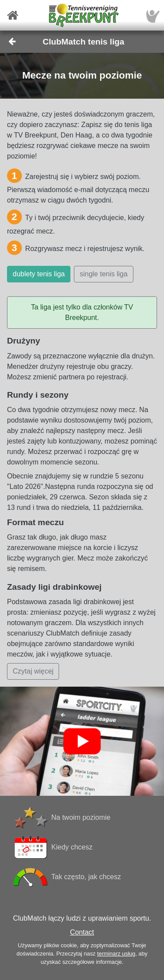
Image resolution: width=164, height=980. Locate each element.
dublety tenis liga (39, 274)
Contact (82, 932)
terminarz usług (116, 954)
